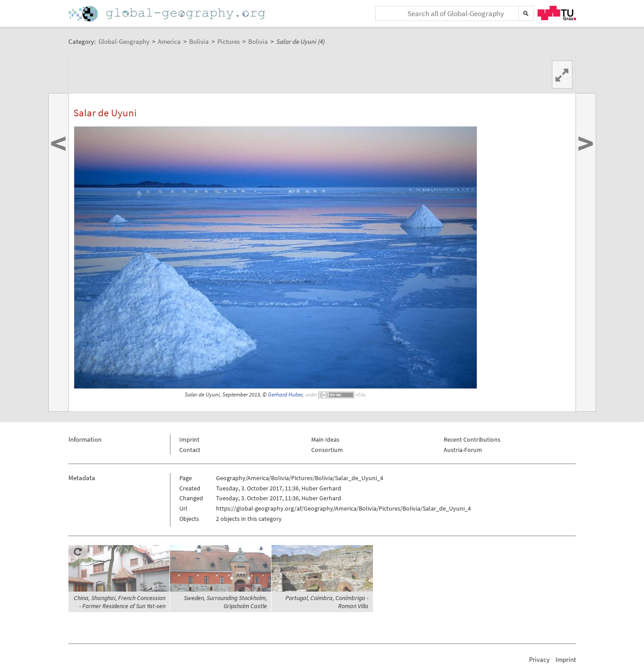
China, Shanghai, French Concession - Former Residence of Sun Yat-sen (120, 602)
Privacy (539, 659)
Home (168, 14)
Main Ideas (325, 439)
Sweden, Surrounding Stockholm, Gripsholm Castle (225, 602)
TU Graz (557, 13)
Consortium (327, 450)
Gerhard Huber (285, 394)
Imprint (189, 439)
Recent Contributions (472, 439)
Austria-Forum (463, 450)
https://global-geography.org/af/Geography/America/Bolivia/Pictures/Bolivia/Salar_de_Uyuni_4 (343, 508)
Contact (190, 450)
